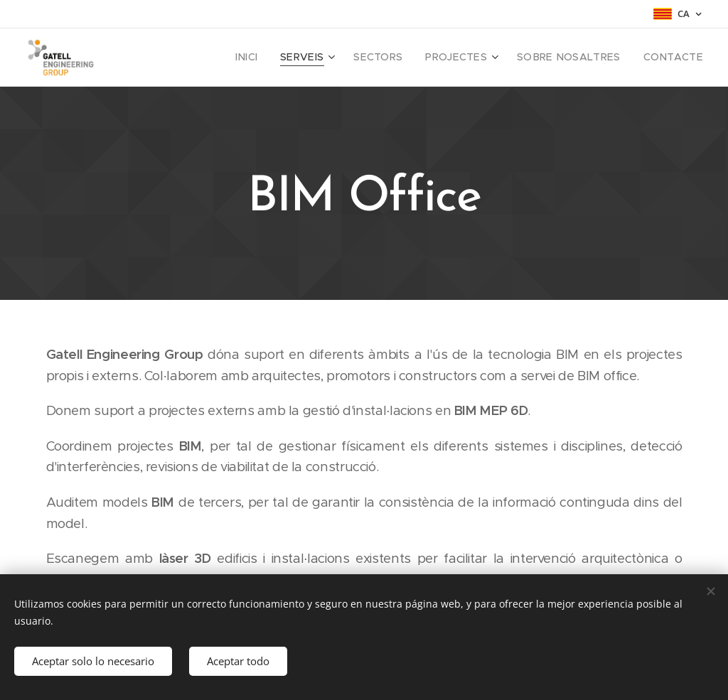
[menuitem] (278, 58)
